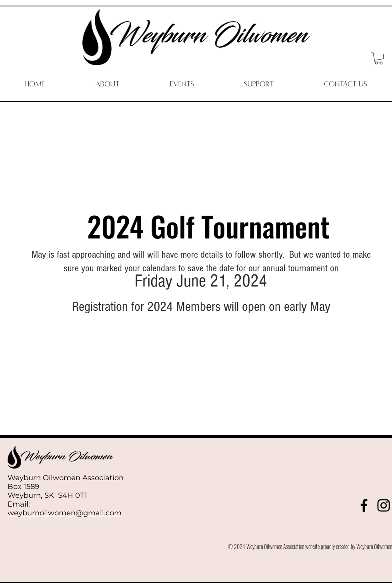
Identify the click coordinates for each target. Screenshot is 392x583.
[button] (379, 58)
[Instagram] (384, 505)
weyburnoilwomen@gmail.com (65, 513)
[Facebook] (364, 505)
